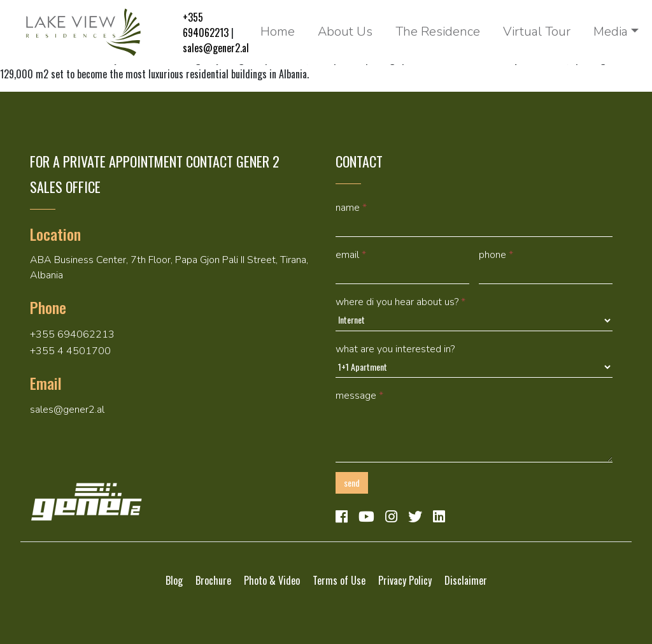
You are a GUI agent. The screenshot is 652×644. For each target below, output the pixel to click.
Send (352, 483)
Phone (496, 255)
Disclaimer (466, 580)
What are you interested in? (395, 349)
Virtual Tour (537, 32)
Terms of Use (339, 580)
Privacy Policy (405, 580)
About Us (345, 32)
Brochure (213, 580)
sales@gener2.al (216, 48)
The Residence (438, 32)
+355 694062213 (206, 25)
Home (278, 32)
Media (611, 32)
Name (351, 208)
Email (351, 255)
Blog (174, 580)
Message (359, 396)
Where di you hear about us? (400, 302)
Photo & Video (272, 580)
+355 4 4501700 (70, 351)
